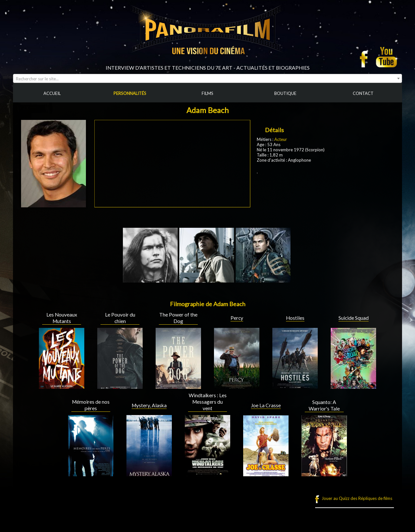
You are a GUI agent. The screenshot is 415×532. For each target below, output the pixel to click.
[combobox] (207, 78)
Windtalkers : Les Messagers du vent (208, 402)
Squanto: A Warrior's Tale (324, 405)
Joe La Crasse (266, 405)
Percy (237, 318)
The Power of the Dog (178, 318)
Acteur (281, 139)
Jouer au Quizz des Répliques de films (357, 498)
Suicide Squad (354, 318)
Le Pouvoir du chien (120, 318)
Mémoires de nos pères (91, 405)
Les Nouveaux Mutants (62, 318)
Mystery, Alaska (149, 405)
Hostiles (295, 318)
